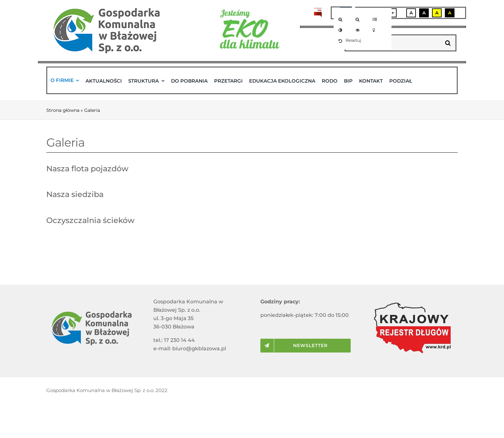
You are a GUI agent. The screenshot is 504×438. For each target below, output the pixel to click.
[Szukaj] (448, 43)
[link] (342, 19)
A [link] (411, 13)
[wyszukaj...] (393, 43)
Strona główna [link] (63, 110)
